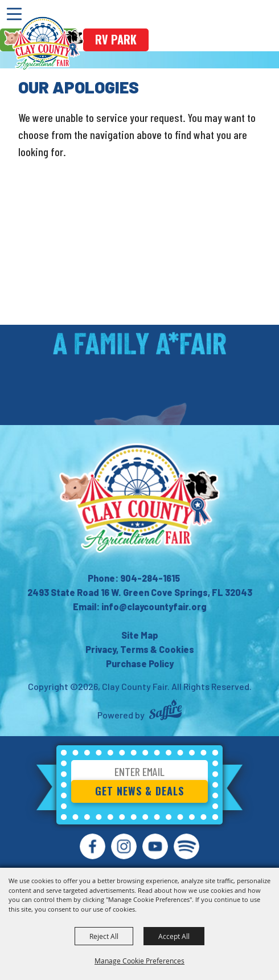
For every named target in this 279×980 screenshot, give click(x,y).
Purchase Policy (140, 663)
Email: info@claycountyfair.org (140, 607)
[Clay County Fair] (44, 43)
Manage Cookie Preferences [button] (139, 961)
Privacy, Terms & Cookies (140, 649)
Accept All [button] (174, 936)
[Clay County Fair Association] (139, 498)
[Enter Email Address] (139, 773)
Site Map (140, 635)
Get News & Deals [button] (139, 791)
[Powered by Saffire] (165, 711)
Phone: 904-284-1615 (134, 578)
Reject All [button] (104, 936)
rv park (116, 39)
